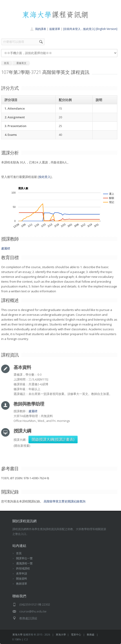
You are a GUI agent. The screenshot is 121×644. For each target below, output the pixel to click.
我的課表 (41, 29)
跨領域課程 (23, 568)
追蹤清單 (55, 29)
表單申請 (22, 573)
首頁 (19, 553)
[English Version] (107, 29)
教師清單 (22, 584)
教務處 (91, 634)
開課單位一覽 (24, 558)
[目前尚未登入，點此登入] (79, 29)
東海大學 (17, 634)
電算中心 (76, 634)
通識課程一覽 (24, 563)
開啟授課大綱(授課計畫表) (53, 439)
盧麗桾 (6, 248)
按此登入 (45, 177)
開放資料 (22, 579)
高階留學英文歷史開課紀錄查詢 (65, 501)
